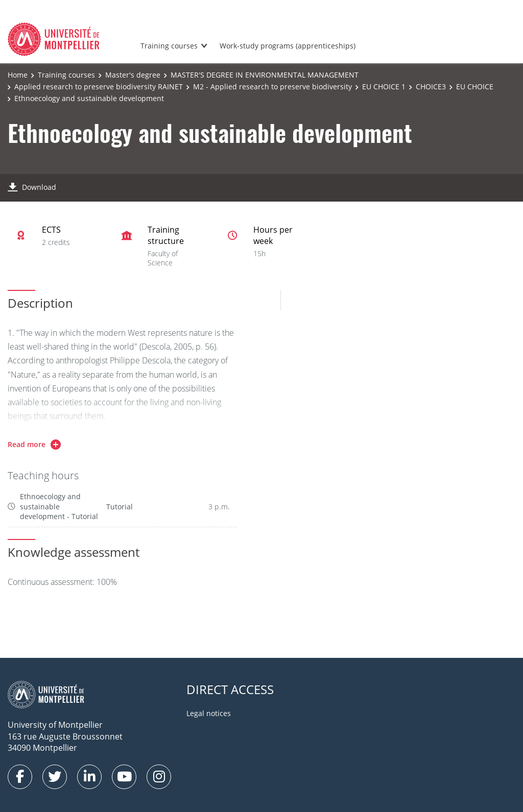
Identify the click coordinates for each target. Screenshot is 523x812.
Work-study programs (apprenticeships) (288, 46)
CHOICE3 (431, 87)
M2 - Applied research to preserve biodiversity (272, 87)
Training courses (169, 46)
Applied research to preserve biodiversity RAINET (99, 87)
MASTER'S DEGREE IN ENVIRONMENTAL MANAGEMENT (265, 75)
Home (18, 75)
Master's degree (133, 75)
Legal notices (209, 713)
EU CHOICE (475, 87)
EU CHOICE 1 (384, 87)
